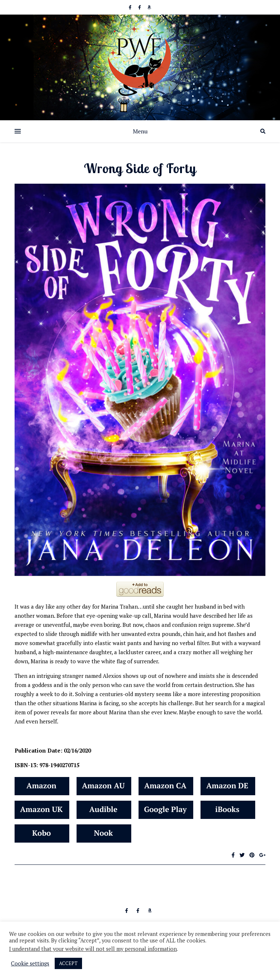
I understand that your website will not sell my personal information (93, 949)
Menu (140, 131)
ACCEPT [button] (68, 963)
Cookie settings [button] (30, 964)
